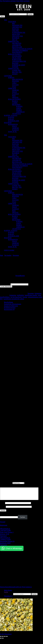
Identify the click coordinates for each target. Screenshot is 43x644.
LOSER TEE (16, 70)
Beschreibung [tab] (8, 302)
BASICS (15, 101)
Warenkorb (8, 598)
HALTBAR (8, 123)
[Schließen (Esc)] (7, 639)
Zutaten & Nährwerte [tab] (11, 306)
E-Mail (3, 509)
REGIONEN (16, 105)
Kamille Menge (5, 284)
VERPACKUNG (14, 69)
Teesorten (16, 255)
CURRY (15, 103)
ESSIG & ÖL (12, 132)
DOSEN (15, 74)
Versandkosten (20, 276)
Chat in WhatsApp (14, 551)
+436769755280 (5, 533)
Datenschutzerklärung (7, 589)
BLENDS (15, 63)
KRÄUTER (16, 34)
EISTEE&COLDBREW (20, 51)
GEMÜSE (15, 90)
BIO (14, 23)
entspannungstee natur (35, 297)
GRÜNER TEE (17, 27)
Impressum (4, 528)
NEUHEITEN (17, 43)
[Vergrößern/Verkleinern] (1, 639)
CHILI (14, 83)
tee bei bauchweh (16, 297)
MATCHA (16, 29)
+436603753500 (5, 542)
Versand (3, 524)
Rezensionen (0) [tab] (9, 309)
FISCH (14, 92)
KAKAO (11, 119)
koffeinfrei (20, 295)
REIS (14, 96)
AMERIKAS (20, 112)
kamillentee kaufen (31, 295)
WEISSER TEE (17, 25)
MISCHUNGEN (18, 79)
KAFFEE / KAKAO (11, 115)
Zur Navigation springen (8, 1)
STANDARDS (17, 56)
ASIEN (19, 108)
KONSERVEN (13, 124)
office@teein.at (5, 531)
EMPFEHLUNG (14, 42)
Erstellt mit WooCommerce (23, 589)
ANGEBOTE (16, 45)
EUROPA (19, 106)
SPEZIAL (15, 97)
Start (2, 255)
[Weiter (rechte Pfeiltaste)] (3, 641)
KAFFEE (11, 117)
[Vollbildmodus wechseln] (3, 639)
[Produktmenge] (19, 284)
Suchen (30, 14)
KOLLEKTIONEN (14, 54)
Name (3, 505)
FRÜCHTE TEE (17, 36)
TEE (6, 20)
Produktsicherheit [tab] (10, 308)
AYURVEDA (17, 114)
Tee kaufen (8, 255)
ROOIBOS (16, 38)
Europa (25, 297)
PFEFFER (15, 81)
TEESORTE (12, 22)
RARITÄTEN (17, 60)
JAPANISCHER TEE (19, 61)
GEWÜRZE (8, 76)
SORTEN (11, 78)
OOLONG (16, 31)
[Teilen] (5, 639)
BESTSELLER (17, 47)
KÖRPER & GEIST (19, 65)
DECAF (15, 40)
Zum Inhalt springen (23, 1)
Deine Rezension (6, 486)
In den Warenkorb (6, 287)
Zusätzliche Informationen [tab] (13, 304)
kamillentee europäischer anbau (14, 299)
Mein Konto (8, 593)
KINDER (15, 67)
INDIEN (19, 110)
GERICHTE (12, 88)
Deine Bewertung (6, 483)
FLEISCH (15, 94)
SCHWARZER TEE (19, 32)
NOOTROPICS (17, 52)
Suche (6, 594)
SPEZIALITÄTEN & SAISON (22, 49)
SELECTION (17, 58)
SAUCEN (15, 85)
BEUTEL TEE (17, 72)
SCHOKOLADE (14, 121)
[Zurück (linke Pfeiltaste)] (1, 641)
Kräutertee (38, 293)
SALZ (14, 87)
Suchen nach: (4, 14)
